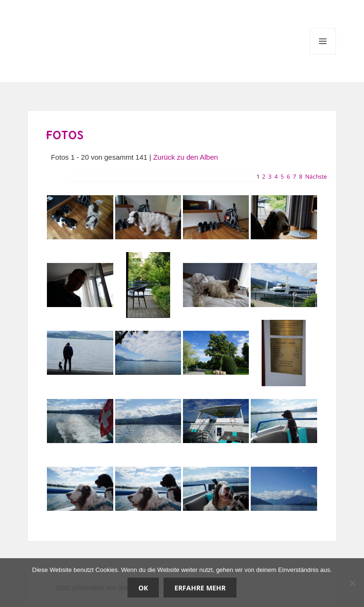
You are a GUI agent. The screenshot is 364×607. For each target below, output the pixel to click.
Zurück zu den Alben (186, 157)
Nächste (316, 177)
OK (143, 588)
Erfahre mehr (200, 588)
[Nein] (352, 583)
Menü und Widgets (323, 54)
